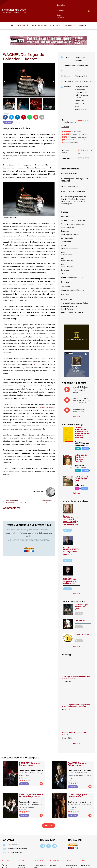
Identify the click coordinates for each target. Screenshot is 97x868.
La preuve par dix (82, 623)
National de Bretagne (83, 69)
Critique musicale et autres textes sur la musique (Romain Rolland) (82, 421)
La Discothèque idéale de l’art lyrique (81, 595)
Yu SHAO (78, 86)
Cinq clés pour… (81, 609)
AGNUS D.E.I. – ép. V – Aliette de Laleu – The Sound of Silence (81, 388)
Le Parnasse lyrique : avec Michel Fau (81, 399)
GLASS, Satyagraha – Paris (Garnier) (78, 784)
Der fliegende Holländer (80, 47)
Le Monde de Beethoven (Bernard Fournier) (81, 446)
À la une (32, 14)
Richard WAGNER (82, 54)
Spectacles (20, 14)
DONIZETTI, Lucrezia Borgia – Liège (29, 752)
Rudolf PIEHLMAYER (82, 83)
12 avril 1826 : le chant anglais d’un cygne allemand (76, 665)
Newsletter (43, 5)
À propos (54, 5)
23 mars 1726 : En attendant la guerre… (74, 722)
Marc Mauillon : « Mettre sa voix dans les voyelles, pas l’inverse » (70, 569)
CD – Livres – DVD (46, 14)
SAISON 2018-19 (81, 64)
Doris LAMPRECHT (81, 80)
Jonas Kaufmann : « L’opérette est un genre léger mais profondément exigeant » (71, 539)
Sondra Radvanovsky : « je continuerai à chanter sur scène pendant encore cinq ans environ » (71, 508)
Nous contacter (67, 5)
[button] (32, 14)
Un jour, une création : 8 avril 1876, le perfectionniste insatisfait (76, 693)
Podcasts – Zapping (65, 14)
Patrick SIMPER (80, 89)
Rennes (78, 59)
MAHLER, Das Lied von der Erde (81, 467)
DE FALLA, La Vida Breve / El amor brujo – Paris (31, 784)
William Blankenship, (48, 395)
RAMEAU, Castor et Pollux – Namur (77, 752)
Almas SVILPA (80, 91)
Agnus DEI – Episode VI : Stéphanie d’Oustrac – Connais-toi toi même (82, 378)
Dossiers (82, 14)
